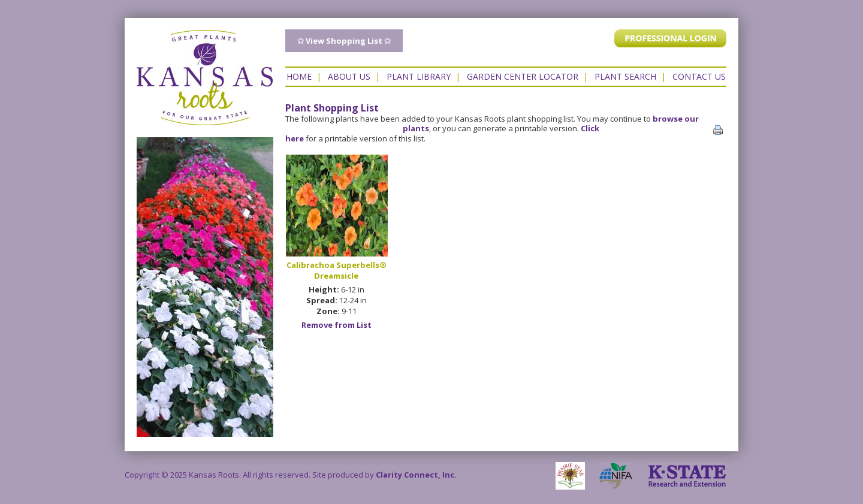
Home (299, 76)
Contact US (699, 76)
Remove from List (337, 325)
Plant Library (419, 76)
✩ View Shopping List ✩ (344, 41)
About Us (349, 76)
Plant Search (625, 76)
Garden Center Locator (523, 76)
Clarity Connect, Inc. (416, 475)
